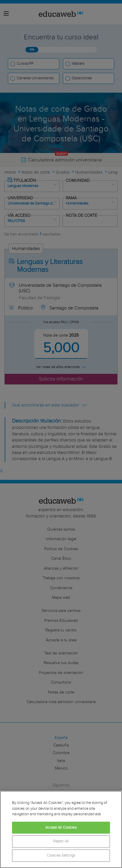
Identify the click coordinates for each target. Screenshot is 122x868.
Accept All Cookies (61, 828)
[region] (61, 829)
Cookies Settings (61, 856)
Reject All (61, 841)
